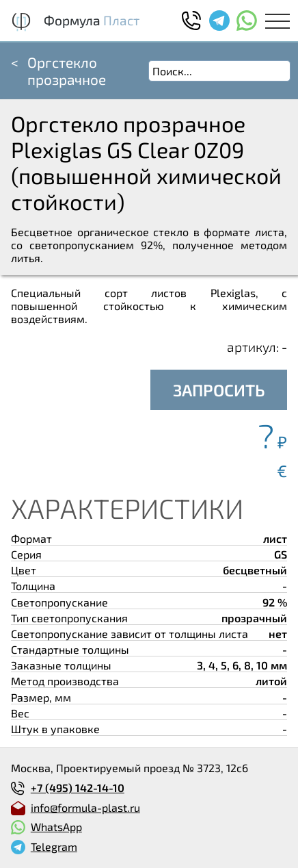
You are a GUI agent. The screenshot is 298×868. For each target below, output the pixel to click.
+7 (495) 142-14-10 (78, 788)
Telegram (54, 846)
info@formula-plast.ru (85, 807)
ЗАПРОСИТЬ (219, 390)
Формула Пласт (92, 20)
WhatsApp (56, 827)
